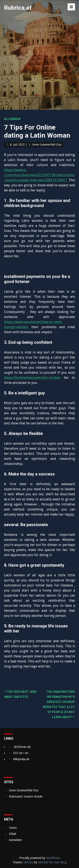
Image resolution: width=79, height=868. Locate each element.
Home (13, 828)
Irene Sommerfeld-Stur (47, 145)
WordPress (53, 858)
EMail (13, 834)
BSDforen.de (22, 747)
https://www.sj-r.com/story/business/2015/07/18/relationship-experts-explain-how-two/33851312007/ (39, 175)
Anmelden (15, 840)
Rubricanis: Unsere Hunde (26, 796)
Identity (28, 862)
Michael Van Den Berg (52, 862)
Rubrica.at (18, 8)
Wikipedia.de (21, 759)
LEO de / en (21, 753)
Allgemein (12, 119)
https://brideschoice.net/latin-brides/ (32, 378)
